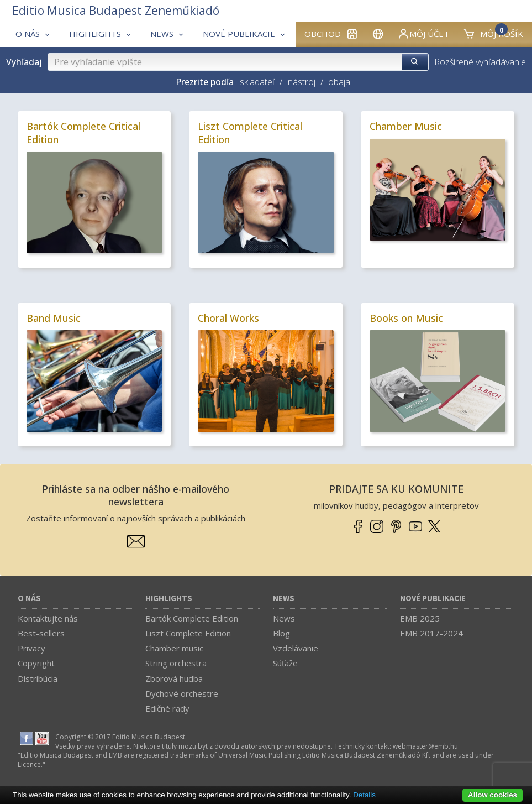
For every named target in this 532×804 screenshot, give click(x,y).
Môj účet (423, 34)
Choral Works (228, 318)
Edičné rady (167, 708)
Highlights (169, 599)
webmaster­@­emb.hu (425, 746)
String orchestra (176, 663)
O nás (29, 599)
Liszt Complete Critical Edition (250, 132)
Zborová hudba (174, 678)
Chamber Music (406, 126)
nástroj (302, 82)
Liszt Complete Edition (188, 633)
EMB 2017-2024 (431, 633)
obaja (339, 82)
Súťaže (285, 663)
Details (364, 795)
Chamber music (174, 648)
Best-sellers (41, 633)
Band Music (54, 318)
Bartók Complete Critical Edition (83, 132)
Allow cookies (493, 795)
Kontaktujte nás (48, 618)
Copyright (36, 663)
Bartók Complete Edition (192, 618)
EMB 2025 (420, 618)
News (284, 599)
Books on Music (406, 318)
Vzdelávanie (296, 648)
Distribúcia (38, 678)
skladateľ (257, 82)
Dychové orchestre (182, 693)
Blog (281, 633)
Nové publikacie (433, 599)
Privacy (31, 648)
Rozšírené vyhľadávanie (480, 62)
